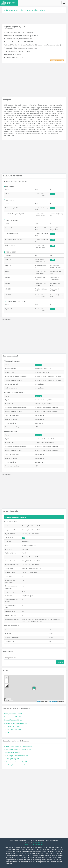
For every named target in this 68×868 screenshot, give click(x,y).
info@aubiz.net (38, 842)
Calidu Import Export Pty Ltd (13, 729)
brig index (42, 10)
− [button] (7, 681)
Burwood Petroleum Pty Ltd (13, 720)
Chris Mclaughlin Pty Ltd (12, 752)
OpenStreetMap (53, 701)
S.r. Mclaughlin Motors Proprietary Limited (18, 749)
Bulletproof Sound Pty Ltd (12, 717)
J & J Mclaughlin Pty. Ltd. (12, 759)
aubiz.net (7, 10)
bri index (34, 10)
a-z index (14, 10)
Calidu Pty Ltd (8, 732)
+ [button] (7, 678)
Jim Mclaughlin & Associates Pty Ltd (15, 762)
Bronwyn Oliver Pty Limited (13, 714)
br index (27, 10)
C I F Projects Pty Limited (12, 726)
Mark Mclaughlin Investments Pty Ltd (16, 765)
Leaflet (39, 701)
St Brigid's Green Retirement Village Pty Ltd (18, 746)
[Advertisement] (34, 18)
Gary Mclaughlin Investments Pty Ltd (16, 756)
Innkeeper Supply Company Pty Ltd (15, 723)
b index (21, 10)
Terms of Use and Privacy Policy (34, 844)
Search (60, 662)
